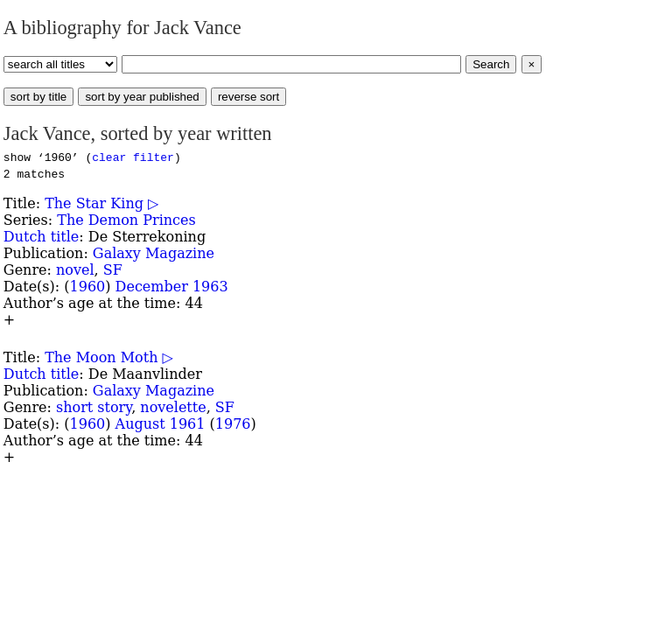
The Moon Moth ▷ (109, 357)
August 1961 (161, 424)
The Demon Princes (126, 220)
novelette (173, 407)
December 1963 (172, 287)
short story (94, 407)
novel (75, 270)
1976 (233, 424)
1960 (88, 287)
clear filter (133, 157)
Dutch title (41, 237)
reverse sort (248, 97)
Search (491, 64)
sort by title (38, 97)
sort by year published (142, 97)
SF (113, 270)
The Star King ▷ (101, 203)
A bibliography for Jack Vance (122, 28)
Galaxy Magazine (154, 253)
